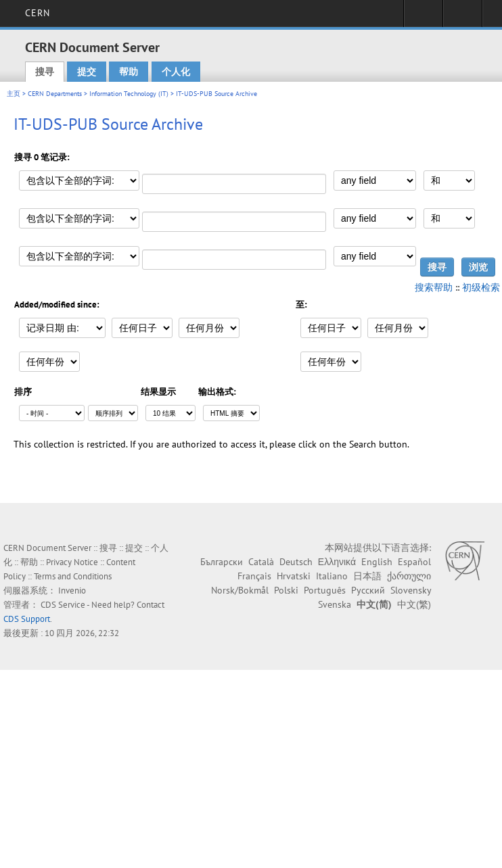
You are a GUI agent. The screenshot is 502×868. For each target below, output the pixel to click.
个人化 (176, 72)
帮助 (129, 72)
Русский (368, 590)
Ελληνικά (337, 562)
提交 (87, 72)
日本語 (367, 576)
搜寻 (45, 72)
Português (325, 590)
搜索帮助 (434, 287)
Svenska (335, 604)
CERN (38, 13)
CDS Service (63, 605)
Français (254, 576)
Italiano (332, 576)
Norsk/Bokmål (240, 590)
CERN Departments (55, 94)
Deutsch (296, 562)
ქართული (409, 576)
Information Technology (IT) (129, 94)
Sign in (423, 18)
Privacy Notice (72, 562)
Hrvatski (294, 576)
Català (261, 562)
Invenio (72, 590)
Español (414, 562)
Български (222, 562)
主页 (14, 94)
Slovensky (411, 590)
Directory (462, 18)
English (377, 562)
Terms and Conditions (73, 576)
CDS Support (27, 619)
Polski (286, 590)
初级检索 (481, 287)
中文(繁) (414, 604)
